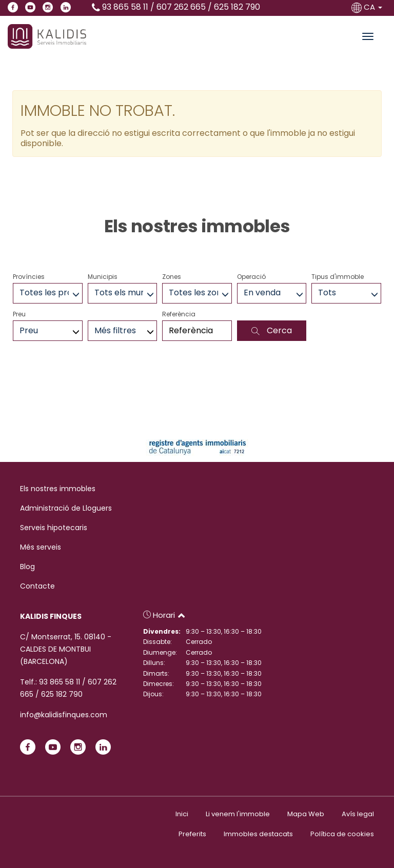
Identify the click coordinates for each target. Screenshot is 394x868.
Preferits (192, 834)
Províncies (29, 277)
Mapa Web (306, 814)
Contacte (37, 586)
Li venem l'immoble (238, 814)
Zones (172, 277)
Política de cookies (342, 834)
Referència (179, 314)
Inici (182, 814)
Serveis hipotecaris (54, 528)
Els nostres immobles (58, 489)
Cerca (272, 330)
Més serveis (41, 547)
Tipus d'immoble (338, 277)
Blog (27, 567)
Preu (19, 314)
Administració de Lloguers (66, 508)
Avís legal (358, 814)
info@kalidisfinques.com (64, 715)
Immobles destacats (258, 834)
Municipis (103, 277)
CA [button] (368, 7)
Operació (251, 277)
